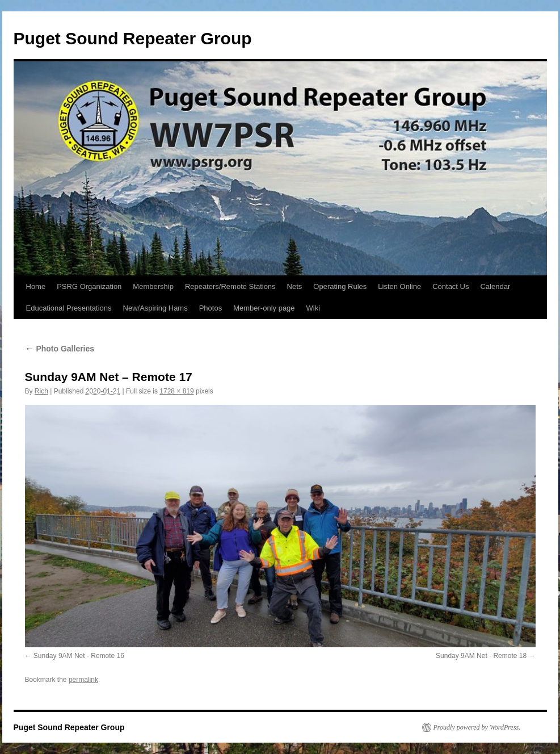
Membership (153, 286)
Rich (41, 391)
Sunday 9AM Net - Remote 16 (79, 656)
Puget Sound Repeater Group (133, 38)
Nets (295, 286)
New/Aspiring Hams (155, 308)
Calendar (495, 286)
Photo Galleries (60, 349)
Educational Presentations (69, 308)
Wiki (313, 308)
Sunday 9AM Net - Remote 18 (481, 656)
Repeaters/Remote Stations (230, 286)
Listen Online (399, 286)
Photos (210, 308)
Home (36, 286)
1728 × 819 (176, 391)
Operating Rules (340, 286)
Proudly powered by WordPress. (477, 727)
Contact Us (450, 286)
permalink (83, 680)
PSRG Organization (89, 286)
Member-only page (264, 308)
